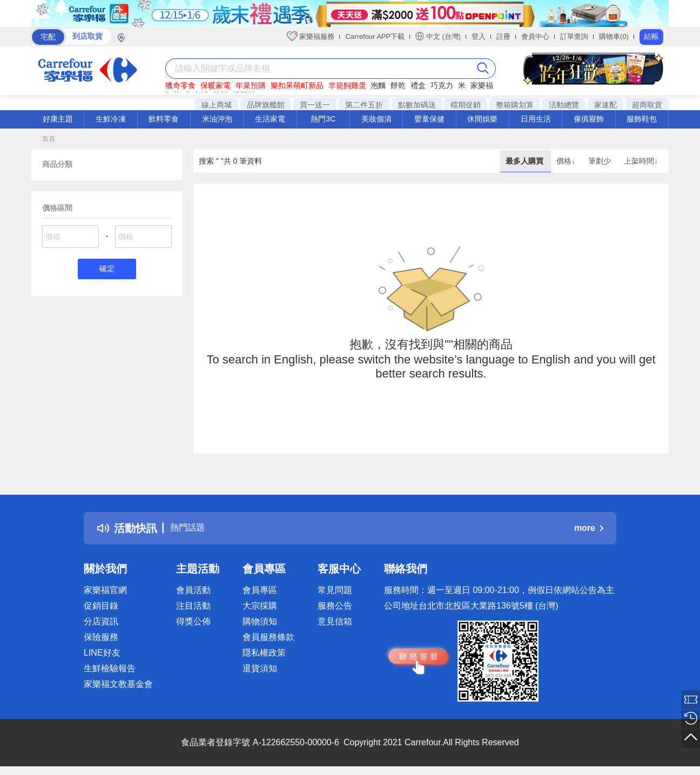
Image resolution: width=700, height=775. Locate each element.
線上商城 (217, 105)
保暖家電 (216, 85)
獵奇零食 (180, 85)
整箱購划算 (515, 105)
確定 (107, 270)
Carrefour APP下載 (375, 36)
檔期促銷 (466, 105)
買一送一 (315, 105)
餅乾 (398, 85)
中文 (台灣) (438, 36)
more (589, 528)
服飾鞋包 (642, 119)
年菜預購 (251, 85)
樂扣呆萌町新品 (297, 85)
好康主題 (58, 119)
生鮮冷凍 (111, 119)
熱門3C (323, 119)
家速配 (605, 105)
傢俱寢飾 (589, 119)
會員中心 (535, 36)
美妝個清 (376, 119)
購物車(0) (614, 36)
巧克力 (442, 85)
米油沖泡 (217, 119)
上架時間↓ (641, 161)
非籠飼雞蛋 (347, 85)
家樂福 (482, 85)
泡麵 (378, 85)
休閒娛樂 (482, 119)
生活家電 (270, 119)
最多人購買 (526, 161)
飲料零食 (164, 119)
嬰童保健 (429, 119)
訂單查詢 (574, 36)
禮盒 (418, 85)
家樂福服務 (311, 36)
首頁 (49, 139)
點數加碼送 (417, 105)
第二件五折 (364, 105)
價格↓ (567, 161)
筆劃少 (601, 161)
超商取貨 (647, 105)
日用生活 (536, 119)
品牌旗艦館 (266, 105)
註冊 (503, 36)
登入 (479, 36)
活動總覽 (564, 105)
